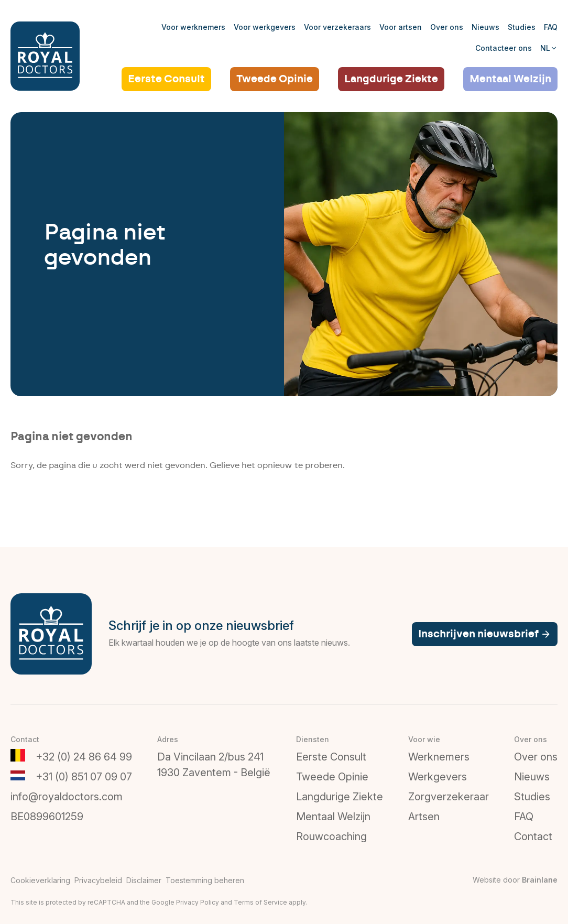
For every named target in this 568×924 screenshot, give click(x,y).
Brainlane (540, 880)
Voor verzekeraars (337, 27)
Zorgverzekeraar (449, 797)
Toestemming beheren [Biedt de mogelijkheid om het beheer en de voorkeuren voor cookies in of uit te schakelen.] (205, 880)
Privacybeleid (98, 880)
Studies (522, 27)
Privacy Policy (198, 902)
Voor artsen (401, 27)
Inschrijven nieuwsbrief (485, 634)
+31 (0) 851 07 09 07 (84, 777)
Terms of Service (260, 902)
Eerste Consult (166, 79)
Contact (533, 836)
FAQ (551, 27)
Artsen (424, 817)
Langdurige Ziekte (391, 79)
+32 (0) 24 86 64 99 (84, 757)
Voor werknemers (193, 27)
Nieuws (485, 27)
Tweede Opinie (275, 79)
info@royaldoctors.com (67, 797)
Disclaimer (144, 880)
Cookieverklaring (40, 880)
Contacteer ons (504, 48)
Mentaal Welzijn (510, 79)
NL (549, 48)
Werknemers (439, 757)
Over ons (447, 27)
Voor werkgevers (265, 27)
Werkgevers (438, 777)
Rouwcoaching (331, 836)
